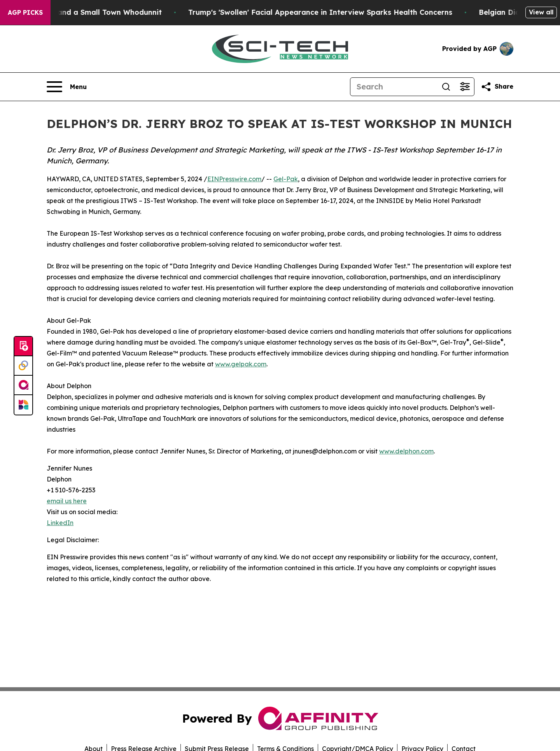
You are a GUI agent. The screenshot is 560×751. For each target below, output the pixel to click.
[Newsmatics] (23, 405)
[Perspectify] (23, 366)
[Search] (394, 87)
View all (541, 12)
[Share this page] (497, 87)
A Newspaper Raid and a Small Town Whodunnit (91, 12)
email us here (67, 501)
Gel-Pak (286, 179)
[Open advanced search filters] (465, 87)
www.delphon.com (406, 451)
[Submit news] (23, 347)
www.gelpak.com (241, 364)
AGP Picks (25, 12)
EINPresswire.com (234, 179)
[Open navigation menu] (67, 87)
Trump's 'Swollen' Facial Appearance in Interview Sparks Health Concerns (336, 12)
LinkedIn (60, 523)
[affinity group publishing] (23, 385)
